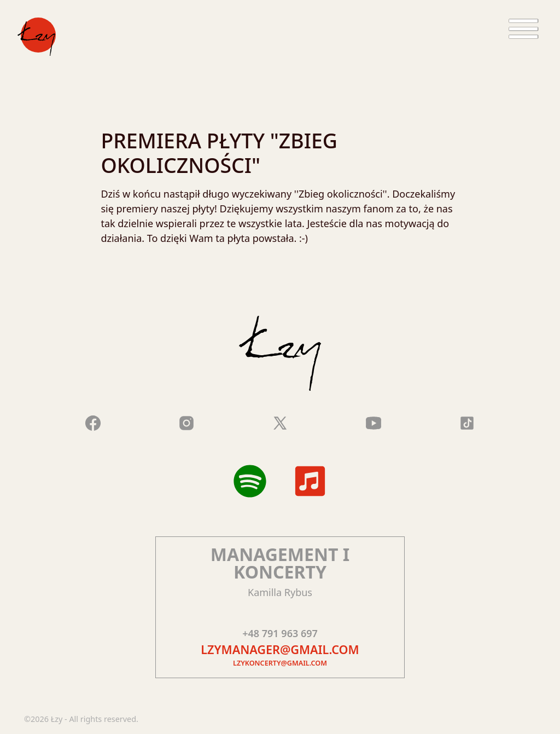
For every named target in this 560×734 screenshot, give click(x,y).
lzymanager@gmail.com (280, 649)
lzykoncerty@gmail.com (280, 663)
